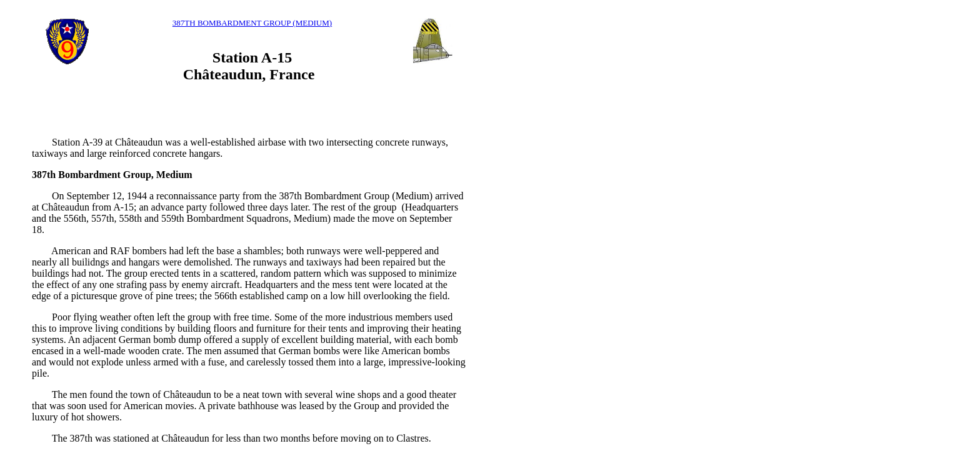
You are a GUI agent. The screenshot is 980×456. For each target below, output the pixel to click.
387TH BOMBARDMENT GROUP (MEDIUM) (252, 23)
